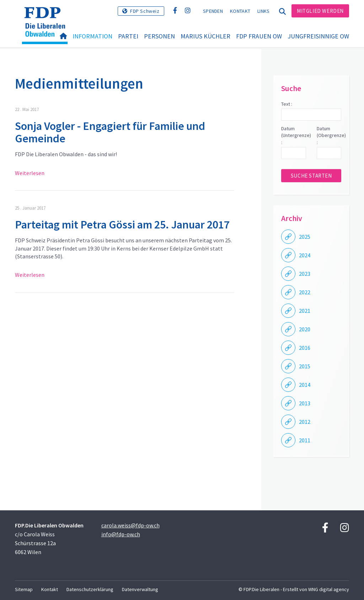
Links (264, 11)
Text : (287, 104)
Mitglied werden (320, 11)
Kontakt (240, 11)
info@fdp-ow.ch (121, 534)
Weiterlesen (30, 173)
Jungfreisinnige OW (318, 36)
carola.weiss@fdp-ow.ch (130, 525)
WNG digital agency (329, 589)
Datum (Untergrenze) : (293, 135)
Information (92, 36)
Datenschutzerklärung (90, 589)
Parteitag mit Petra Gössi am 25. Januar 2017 (122, 225)
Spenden (213, 11)
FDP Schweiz (145, 11)
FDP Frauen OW (259, 36)
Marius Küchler (205, 36)
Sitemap (24, 589)
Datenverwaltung (140, 589)
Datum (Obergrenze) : (329, 135)
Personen (159, 36)
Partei (128, 36)
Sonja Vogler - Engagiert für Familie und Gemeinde (110, 132)
